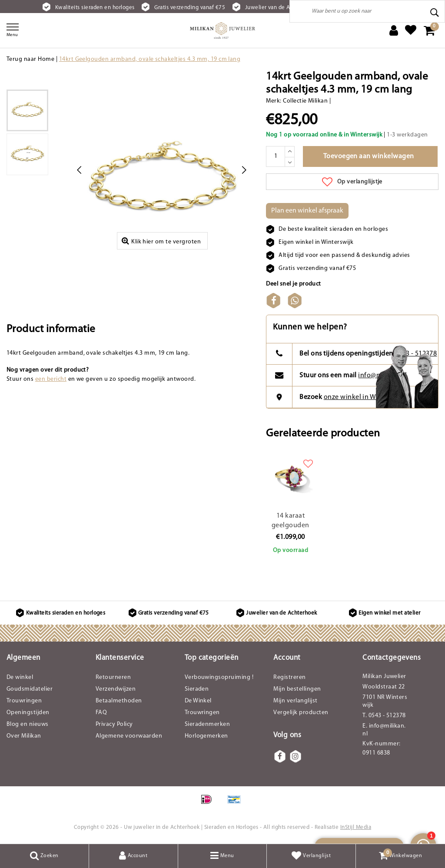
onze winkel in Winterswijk (365, 397)
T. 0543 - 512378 (384, 716)
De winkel (20, 677)
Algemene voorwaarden (129, 736)
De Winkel (198, 701)
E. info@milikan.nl (384, 730)
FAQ (101, 713)
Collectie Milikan (305, 101)
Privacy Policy (114, 724)
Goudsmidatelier (30, 689)
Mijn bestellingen (297, 689)
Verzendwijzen (116, 689)
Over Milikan (24, 736)
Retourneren (113, 677)
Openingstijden (28, 713)
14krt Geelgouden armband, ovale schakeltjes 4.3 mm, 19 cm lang (150, 59)
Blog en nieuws (28, 724)
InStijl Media (356, 827)
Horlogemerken (206, 736)
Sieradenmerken (208, 724)
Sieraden (197, 689)
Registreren (289, 677)
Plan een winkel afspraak (307, 211)
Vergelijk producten (301, 713)
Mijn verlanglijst (295, 701)
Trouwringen (24, 701)
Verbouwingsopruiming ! (219, 677)
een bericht (51, 379)
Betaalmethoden (119, 701)
